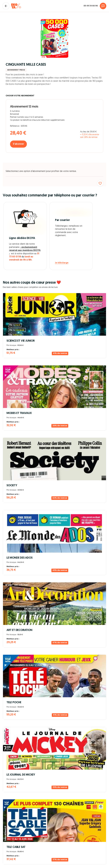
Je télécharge (62, 263)
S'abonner (18, 144)
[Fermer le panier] (6, 6)
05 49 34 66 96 (91, 6)
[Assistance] (103, 6)
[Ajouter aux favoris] (100, 183)
